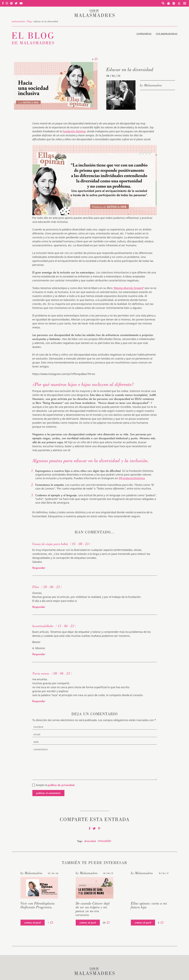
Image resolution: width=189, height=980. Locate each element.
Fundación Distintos (74, 131)
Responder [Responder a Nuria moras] (39, 701)
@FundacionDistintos (132, 478)
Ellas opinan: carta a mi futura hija (149, 905)
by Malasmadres (151, 85)
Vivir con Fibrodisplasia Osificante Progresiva (38, 905)
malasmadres (18, 21)
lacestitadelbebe (43, 626)
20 (106, 923)
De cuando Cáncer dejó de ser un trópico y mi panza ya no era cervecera (93, 909)
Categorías (144, 34)
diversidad (90, 841)
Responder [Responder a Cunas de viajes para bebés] (39, 568)
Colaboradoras (167, 34)
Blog (30, 21)
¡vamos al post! (33, 923)
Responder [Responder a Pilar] (39, 607)
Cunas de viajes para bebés (50, 544)
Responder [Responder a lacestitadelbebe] (39, 654)
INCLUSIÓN (105, 841)
